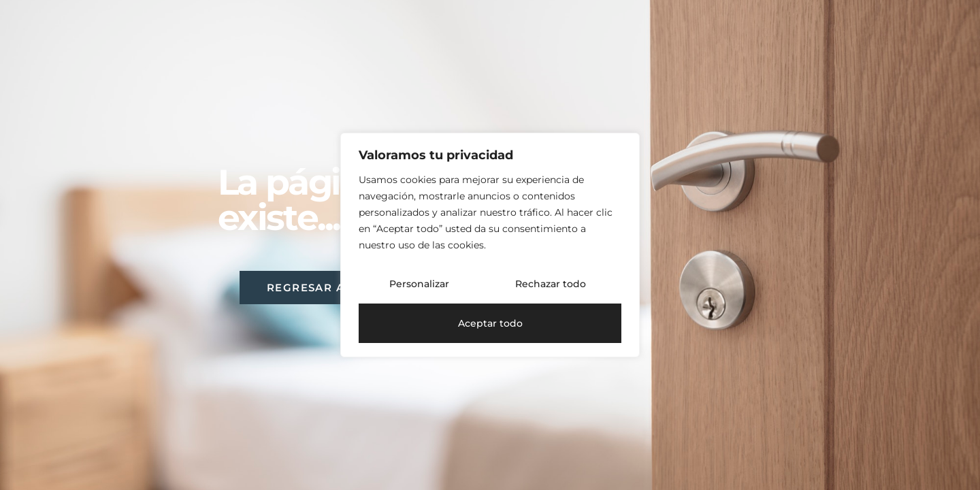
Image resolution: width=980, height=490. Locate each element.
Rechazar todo (551, 284)
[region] (490, 245)
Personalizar (419, 284)
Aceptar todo (490, 323)
